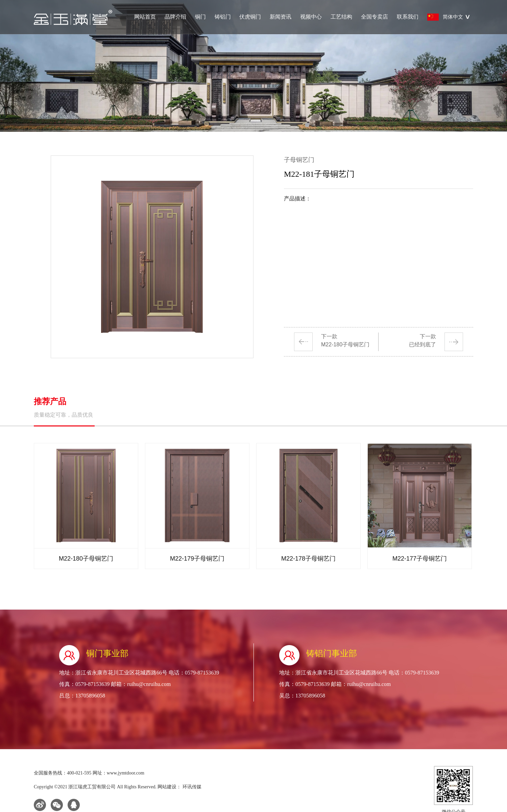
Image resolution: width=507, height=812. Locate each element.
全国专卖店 (375, 17)
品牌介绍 (175, 17)
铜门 (200, 17)
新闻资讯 (281, 17)
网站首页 (145, 17)
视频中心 (311, 17)
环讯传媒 (191, 787)
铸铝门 (223, 17)
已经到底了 (422, 345)
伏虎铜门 (250, 17)
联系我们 (408, 17)
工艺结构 (341, 17)
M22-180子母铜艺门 (345, 345)
